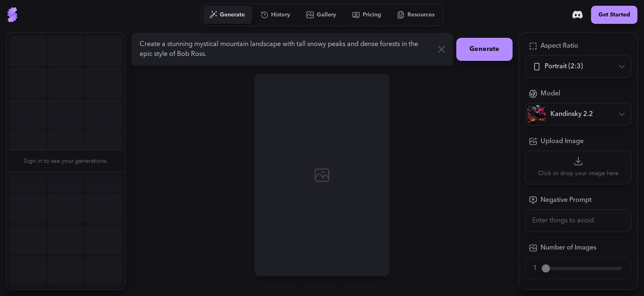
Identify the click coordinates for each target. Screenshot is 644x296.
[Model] (578, 114)
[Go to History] (276, 15)
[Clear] (442, 49)
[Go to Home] (12, 15)
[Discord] (577, 15)
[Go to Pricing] (367, 15)
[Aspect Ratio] (578, 67)
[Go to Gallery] (322, 15)
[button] (130, 161)
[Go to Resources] (416, 15)
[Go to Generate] (227, 15)
